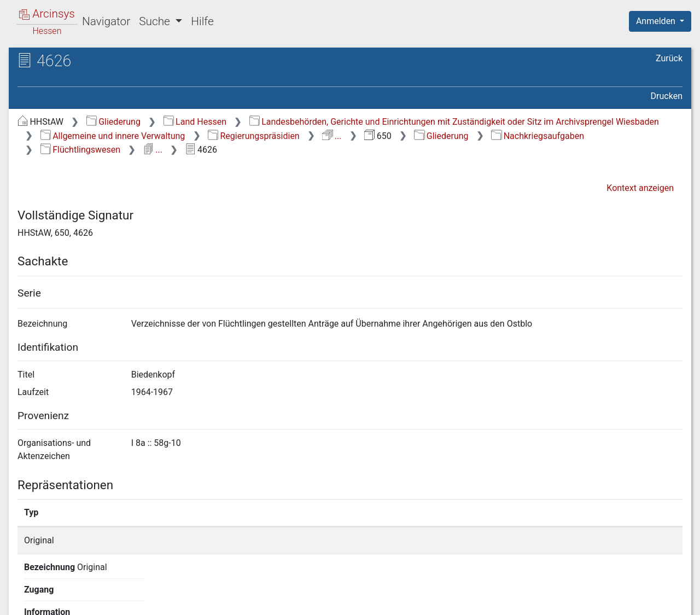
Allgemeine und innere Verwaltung (113, 136)
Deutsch (66, 592)
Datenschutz (499, 600)
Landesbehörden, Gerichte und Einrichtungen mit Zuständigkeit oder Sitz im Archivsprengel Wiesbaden (454, 122)
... (332, 136)
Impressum (664, 600)
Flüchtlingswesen (80, 150)
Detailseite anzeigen (526, 540)
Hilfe (202, 21)
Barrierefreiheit (583, 600)
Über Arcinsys (418, 600)
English (25, 592)
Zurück (669, 58)
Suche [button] (156, 21)
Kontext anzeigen (640, 188)
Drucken (667, 96)
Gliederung (113, 122)
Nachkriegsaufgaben (538, 136)
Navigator (106, 21)
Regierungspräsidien (254, 136)
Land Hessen (195, 122)
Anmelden (657, 21)
